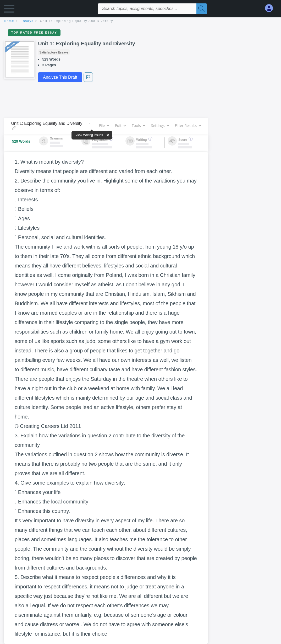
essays (27, 21)
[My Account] (271, 8)
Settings (160, 125)
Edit (120, 125)
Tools (138, 125)
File (104, 125)
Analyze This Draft (60, 77)
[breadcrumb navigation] (140, 21)
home (9, 21)
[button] (9, 10)
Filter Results (188, 125)
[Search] (202, 9)
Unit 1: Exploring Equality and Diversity (77, 21)
